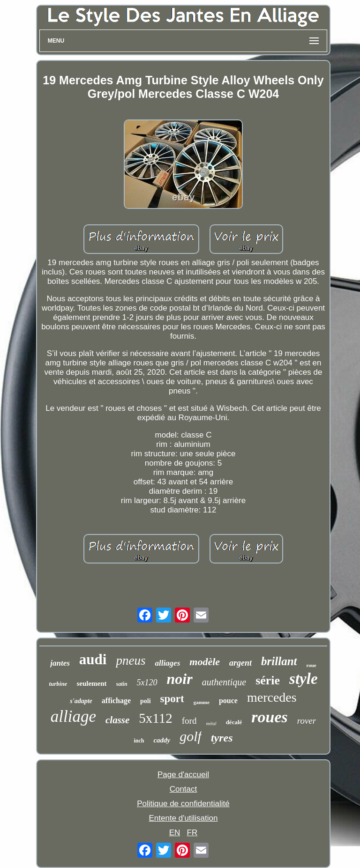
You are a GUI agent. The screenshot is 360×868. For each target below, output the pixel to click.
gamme (202, 702)
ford (189, 721)
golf (191, 736)
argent (240, 663)
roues (269, 717)
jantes (60, 663)
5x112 (155, 718)
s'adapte (81, 701)
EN (175, 833)
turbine (58, 684)
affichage (116, 701)
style (303, 679)
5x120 (147, 683)
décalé (234, 722)
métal (211, 723)
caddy (162, 740)
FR (192, 833)
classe (117, 720)
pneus (131, 660)
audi (93, 659)
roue (311, 665)
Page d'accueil (183, 775)
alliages (167, 663)
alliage (73, 716)
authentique (224, 682)
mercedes (272, 697)
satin (122, 684)
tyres (222, 738)
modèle (205, 662)
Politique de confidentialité (183, 804)
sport (172, 699)
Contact (184, 789)
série (268, 680)
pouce (228, 701)
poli (146, 701)
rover (307, 721)
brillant (279, 661)
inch (139, 741)
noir (180, 679)
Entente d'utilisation (184, 818)
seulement (91, 683)
